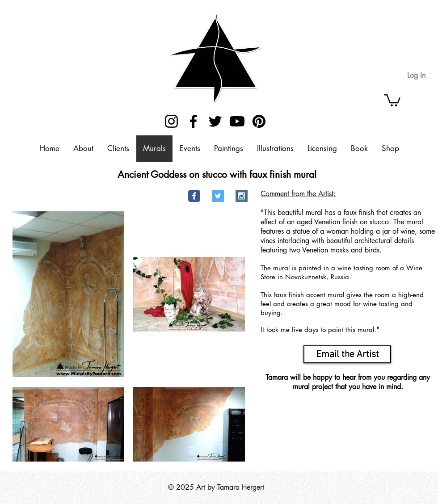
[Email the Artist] (347, 354)
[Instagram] (171, 121)
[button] (392, 100)
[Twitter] (215, 121)
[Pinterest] (259, 121)
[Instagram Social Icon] (242, 196)
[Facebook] (193, 121)
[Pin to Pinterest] (169, 196)
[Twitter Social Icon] (218, 196)
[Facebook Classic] (194, 196)
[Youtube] (237, 121)
